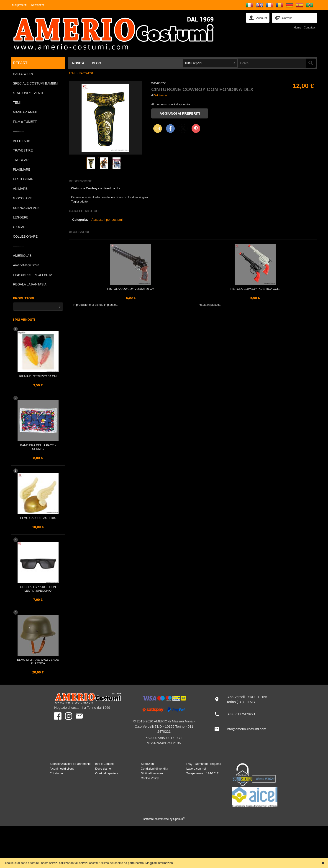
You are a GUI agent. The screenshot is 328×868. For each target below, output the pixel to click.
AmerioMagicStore (26, 265)
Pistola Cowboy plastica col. (255, 289)
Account (262, 18)
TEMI (17, 103)
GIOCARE (20, 227)
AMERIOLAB (22, 256)
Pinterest (196, 128)
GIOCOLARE (22, 198)
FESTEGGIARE (24, 179)
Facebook (170, 128)
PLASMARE (22, 169)
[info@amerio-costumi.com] (242, 729)
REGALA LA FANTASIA (30, 284)
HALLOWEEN (23, 74)
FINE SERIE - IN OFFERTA (33, 275)
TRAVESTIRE (23, 150)
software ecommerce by (164, 819)
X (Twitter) (183, 130)
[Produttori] (38, 307)
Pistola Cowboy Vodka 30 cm (131, 289)
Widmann (161, 95)
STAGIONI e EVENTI (28, 93)
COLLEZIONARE (25, 236)
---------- (18, 131)
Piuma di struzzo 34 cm (38, 376)
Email (156, 128)
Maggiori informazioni (159, 863)
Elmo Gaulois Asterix (38, 518)
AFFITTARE (22, 141)
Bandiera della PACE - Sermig (38, 447)
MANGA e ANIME (26, 112)
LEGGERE (21, 217)
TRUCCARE (22, 160)
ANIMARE (20, 189)
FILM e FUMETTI (25, 122)
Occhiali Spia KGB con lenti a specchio (38, 589)
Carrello (287, 18)
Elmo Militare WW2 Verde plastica (38, 661)
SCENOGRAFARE (26, 208)
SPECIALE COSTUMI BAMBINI (36, 83)
